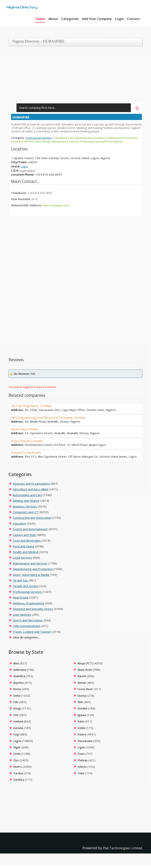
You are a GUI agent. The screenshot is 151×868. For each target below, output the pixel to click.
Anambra (19, 679)
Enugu (17, 711)
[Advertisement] (74, 76)
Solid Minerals (22, 618)
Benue (82, 685)
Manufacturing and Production (33, 572)
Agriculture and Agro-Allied (30, 492)
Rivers (17, 769)
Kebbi (81, 731)
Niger (17, 750)
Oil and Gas (20, 583)
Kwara (82, 737)
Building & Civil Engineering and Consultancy (86, 138)
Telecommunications (26, 629)
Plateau (82, 763)
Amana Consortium (27, 455)
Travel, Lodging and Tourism (32, 635)
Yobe (81, 776)
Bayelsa (18, 685)
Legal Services (22, 560)
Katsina (18, 731)
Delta (17, 698)
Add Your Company (97, 19)
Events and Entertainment (30, 532)
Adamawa (20, 672)
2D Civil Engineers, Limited (33, 409)
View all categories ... (27, 640)
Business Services (25, 509)
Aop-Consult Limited (28, 444)
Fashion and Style (24, 538)
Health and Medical (26, 555)
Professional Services (40, 138)
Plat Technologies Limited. (120, 851)
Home (40, 19)
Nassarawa (85, 744)
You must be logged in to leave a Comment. (33, 390)
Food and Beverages (27, 543)
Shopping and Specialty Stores (33, 612)
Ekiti (80, 705)
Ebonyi (82, 698)
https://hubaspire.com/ (57, 208)
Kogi (16, 737)
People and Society (26, 589)
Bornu (17, 692)
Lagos (25, 169)
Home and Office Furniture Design (50, 141)
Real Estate (21, 600)
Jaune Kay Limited (26, 432)
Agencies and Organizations (31, 486)
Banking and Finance (26, 503)
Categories (70, 19)
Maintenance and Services (30, 566)
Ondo (17, 756)
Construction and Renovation (32, 521)
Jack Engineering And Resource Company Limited (52, 420)
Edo (16, 705)
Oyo (16, 763)
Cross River (85, 692)
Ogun (81, 750)
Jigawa (82, 718)
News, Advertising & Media (31, 578)
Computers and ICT (26, 515)
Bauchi (82, 679)
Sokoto (82, 769)
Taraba (18, 776)
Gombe (82, 711)
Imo (16, 718)
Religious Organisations (29, 606)
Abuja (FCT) (85, 666)
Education (19, 526)
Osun (81, 756)
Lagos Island (28, 173)
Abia (16, 666)
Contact (133, 19)
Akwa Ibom (85, 672)
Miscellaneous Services (88, 141)
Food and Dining (23, 549)
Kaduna (18, 724)
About (53, 19)
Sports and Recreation (28, 623)
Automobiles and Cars (27, 498)
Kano (81, 724)
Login (119, 19)
